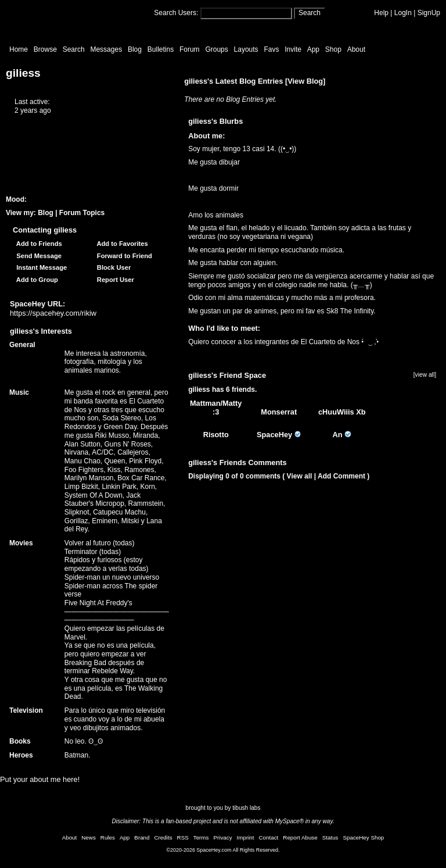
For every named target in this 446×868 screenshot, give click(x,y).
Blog (135, 49)
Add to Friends (37, 244)
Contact (269, 837)
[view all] (425, 375)
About (356, 49)
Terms (201, 837)
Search (310, 13)
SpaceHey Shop (364, 837)
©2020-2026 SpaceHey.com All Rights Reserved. (223, 850)
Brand (142, 837)
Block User (112, 267)
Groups (216, 49)
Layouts (246, 49)
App (313, 49)
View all (300, 476)
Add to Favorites (121, 244)
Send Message (37, 256)
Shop (333, 49)
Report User (114, 280)
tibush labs (246, 808)
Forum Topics (82, 213)
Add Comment (341, 476)
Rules (108, 837)
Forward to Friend (123, 256)
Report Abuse (300, 837)
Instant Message (40, 267)
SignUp (429, 13)
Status (330, 837)
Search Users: (176, 13)
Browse (45, 49)
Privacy (222, 837)
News (89, 837)
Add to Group (35, 280)
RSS (183, 837)
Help (381, 13)
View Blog (305, 81)
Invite (293, 49)
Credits (163, 837)
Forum (190, 49)
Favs (271, 49)
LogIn (403, 13)
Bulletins (161, 49)
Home (19, 49)
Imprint (246, 837)
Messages (106, 49)
